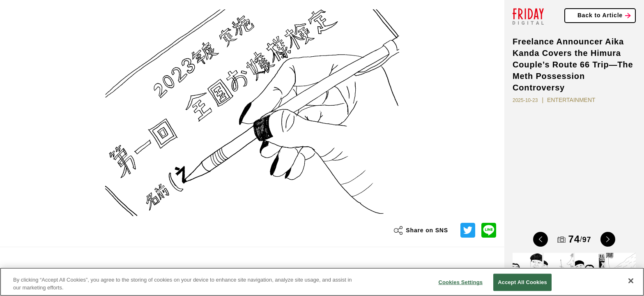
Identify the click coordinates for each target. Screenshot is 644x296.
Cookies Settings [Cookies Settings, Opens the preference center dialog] (461, 282)
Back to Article (600, 15)
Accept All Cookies (522, 282)
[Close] (631, 281)
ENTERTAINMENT (571, 100)
